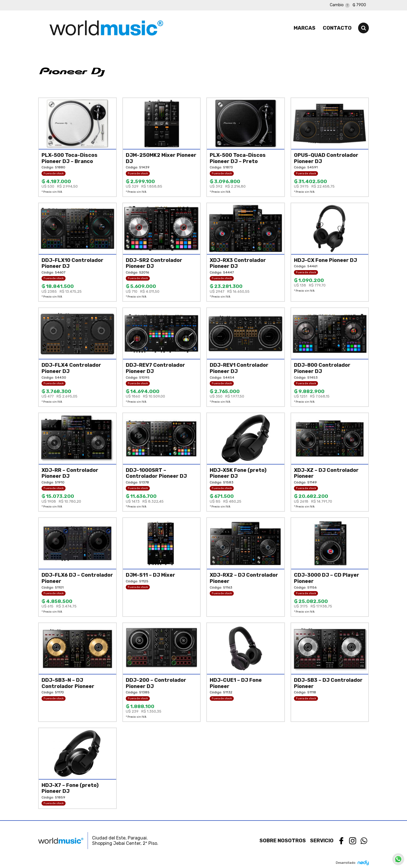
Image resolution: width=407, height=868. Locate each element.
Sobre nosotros (283, 841)
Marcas (305, 28)
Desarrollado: (352, 863)
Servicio (322, 841)
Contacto (337, 28)
